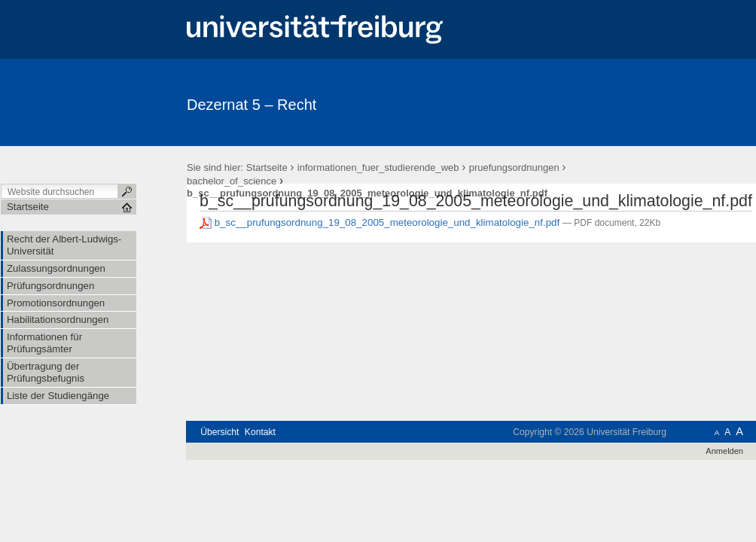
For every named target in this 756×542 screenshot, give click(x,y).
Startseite (267, 167)
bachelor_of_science (232, 181)
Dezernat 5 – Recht (251, 105)
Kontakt (260, 432)
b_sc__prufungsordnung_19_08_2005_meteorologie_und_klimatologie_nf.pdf (381, 222)
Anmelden (724, 451)
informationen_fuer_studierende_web (378, 167)
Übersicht (219, 432)
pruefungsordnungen (514, 167)
